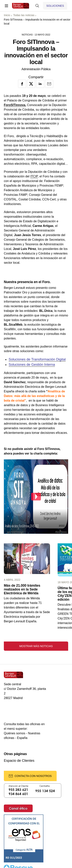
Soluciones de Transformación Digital (37, 359)
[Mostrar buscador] (37, 6)
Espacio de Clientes (19, 761)
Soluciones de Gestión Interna (32, 365)
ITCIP (34, 176)
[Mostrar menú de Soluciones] (55, 6)
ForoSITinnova (15, 105)
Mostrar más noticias (36, 646)
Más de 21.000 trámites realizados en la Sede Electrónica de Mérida (22, 589)
